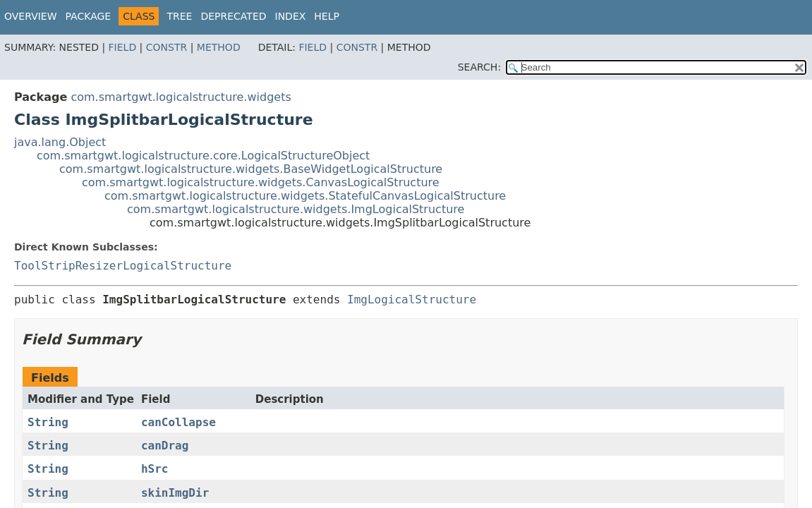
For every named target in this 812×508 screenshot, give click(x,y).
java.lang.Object (60, 142)
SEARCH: (479, 67)
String (48, 422)
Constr (166, 47)
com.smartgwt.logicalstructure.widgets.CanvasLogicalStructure (261, 182)
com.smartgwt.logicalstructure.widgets (181, 97)
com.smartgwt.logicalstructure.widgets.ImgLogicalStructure (296, 209)
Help (327, 16)
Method (219, 47)
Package (89, 16)
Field (123, 47)
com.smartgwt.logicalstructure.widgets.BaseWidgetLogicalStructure (251, 169)
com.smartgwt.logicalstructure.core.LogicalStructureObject (203, 156)
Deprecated (233, 16)
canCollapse (178, 422)
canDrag (165, 446)
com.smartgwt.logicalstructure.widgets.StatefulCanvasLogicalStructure (305, 196)
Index (291, 16)
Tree (179, 16)
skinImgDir (175, 493)
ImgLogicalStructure (412, 300)
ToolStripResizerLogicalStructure (123, 266)
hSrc (155, 469)
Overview (31, 16)
